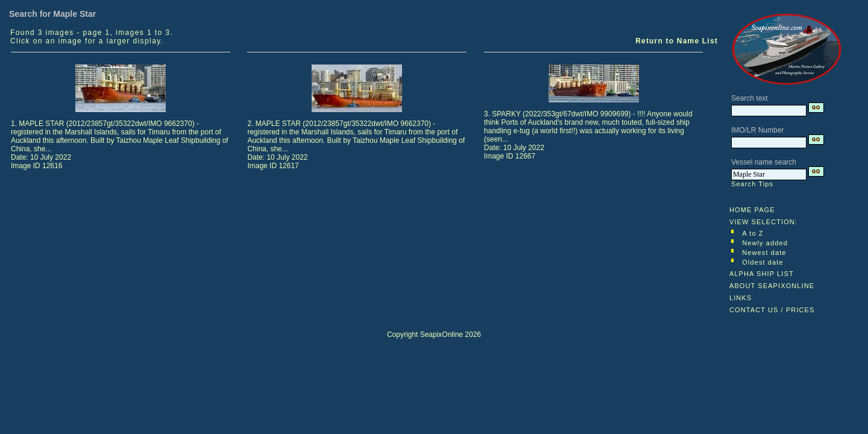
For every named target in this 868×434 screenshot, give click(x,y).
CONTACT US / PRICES (772, 310)
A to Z (753, 233)
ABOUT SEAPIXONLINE (772, 286)
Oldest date (763, 262)
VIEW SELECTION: (763, 222)
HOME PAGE (752, 210)
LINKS (741, 298)
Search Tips (752, 184)
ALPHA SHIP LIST (762, 274)
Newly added (765, 243)
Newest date (764, 253)
